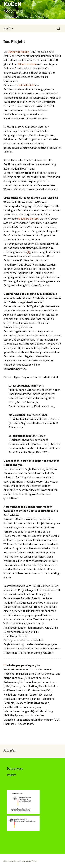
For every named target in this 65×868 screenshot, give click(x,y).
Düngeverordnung (19, 52)
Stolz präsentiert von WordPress (21, 861)
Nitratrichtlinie (28, 64)
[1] (29, 252)
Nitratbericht (27, 85)
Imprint (12, 775)
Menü (7, 28)
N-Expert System (28, 219)
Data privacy (15, 768)
